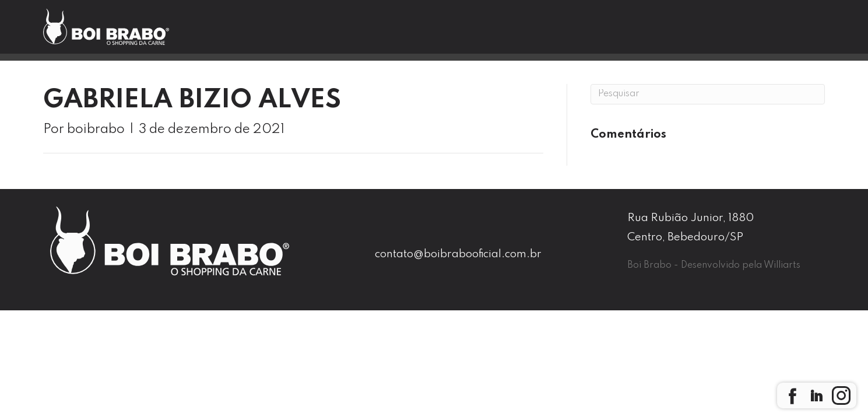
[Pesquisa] (708, 94)
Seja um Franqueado (769, 34)
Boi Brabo (352, 33)
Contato (641, 33)
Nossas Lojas (461, 33)
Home (260, 33)
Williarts (782, 265)
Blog (557, 33)
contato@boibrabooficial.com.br (458, 254)
